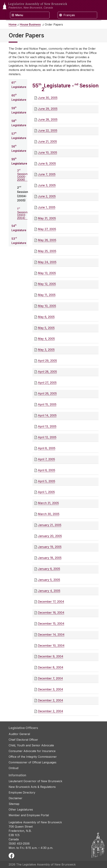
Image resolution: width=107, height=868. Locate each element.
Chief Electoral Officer (23, 740)
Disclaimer (16, 798)
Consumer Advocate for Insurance (32, 751)
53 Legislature (19, 241)
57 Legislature (19, 136)
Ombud (13, 768)
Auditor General (19, 734)
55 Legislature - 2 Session (65, 88)
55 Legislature (19, 161)
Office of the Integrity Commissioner (33, 757)
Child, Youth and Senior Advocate (31, 745)
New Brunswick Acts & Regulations (32, 787)
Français (67, 15)
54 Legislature (19, 228)
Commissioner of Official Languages (33, 762)
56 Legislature (19, 148)
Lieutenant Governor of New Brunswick (35, 781)
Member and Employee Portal (29, 815)
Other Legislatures (21, 809)
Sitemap (14, 804)
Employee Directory (22, 792)
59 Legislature (19, 110)
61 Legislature (19, 85)
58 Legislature (19, 123)
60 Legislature (19, 97)
